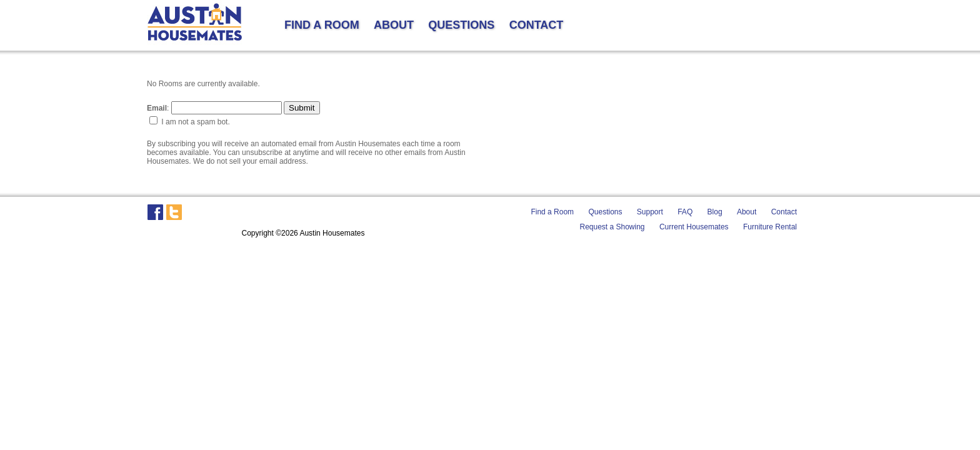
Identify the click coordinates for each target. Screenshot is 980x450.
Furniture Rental (770, 227)
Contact (784, 212)
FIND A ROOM (322, 25)
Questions (605, 212)
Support (650, 212)
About (747, 212)
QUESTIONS (461, 25)
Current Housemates (694, 227)
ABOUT (394, 25)
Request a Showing (612, 227)
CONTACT (537, 25)
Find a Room (552, 212)
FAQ (685, 212)
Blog (715, 212)
